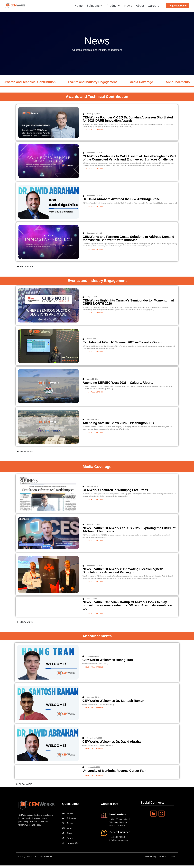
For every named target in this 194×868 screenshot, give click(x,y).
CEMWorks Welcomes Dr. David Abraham (113, 742)
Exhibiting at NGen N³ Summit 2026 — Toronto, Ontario (123, 342)
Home (79, 6)
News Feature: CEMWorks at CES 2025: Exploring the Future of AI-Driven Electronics (129, 530)
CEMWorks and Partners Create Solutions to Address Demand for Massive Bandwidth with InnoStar (128, 238)
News (128, 6)
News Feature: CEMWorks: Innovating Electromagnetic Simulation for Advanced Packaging (123, 571)
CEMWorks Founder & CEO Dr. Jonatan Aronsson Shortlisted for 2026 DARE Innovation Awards (128, 119)
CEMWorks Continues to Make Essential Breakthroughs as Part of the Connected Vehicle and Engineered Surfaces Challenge (129, 158)
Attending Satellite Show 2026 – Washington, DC (118, 423)
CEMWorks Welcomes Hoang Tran (108, 660)
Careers (154, 6)
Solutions (94, 6)
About (140, 6)
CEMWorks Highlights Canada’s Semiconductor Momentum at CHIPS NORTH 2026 (128, 302)
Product (113, 6)
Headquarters (118, 814)
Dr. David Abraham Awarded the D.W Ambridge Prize (121, 199)
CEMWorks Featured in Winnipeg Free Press (115, 490)
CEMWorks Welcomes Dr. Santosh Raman (113, 701)
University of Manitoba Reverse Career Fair (114, 771)
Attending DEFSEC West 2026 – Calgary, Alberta (118, 383)
